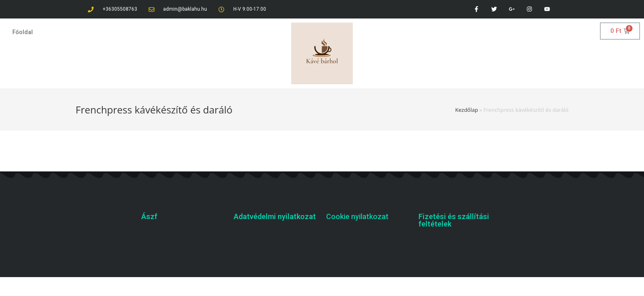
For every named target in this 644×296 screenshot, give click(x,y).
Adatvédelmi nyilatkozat (275, 216)
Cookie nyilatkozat (357, 216)
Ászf (149, 216)
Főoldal (23, 32)
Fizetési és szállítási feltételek (454, 220)
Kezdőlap (467, 110)
